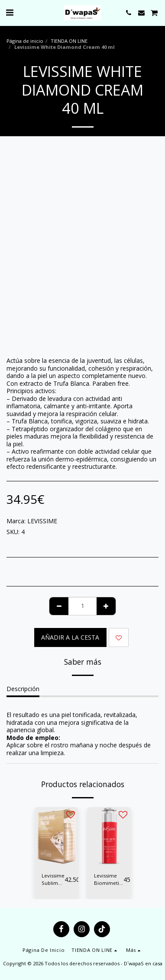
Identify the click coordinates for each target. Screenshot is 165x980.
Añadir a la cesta (70, 637)
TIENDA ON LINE (69, 41)
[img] (57, 836)
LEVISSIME (42, 521)
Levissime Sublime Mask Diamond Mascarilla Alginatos (53, 880)
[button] (10, 12)
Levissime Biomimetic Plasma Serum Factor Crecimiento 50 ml (109, 880)
